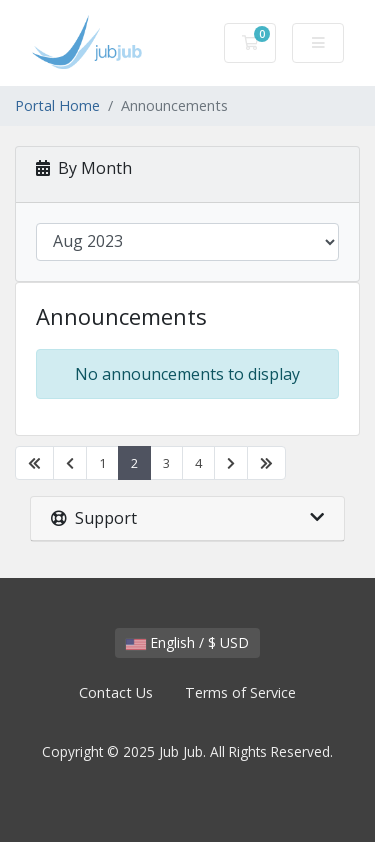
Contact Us (116, 692)
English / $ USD (187, 642)
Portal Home (57, 105)
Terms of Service (240, 692)
